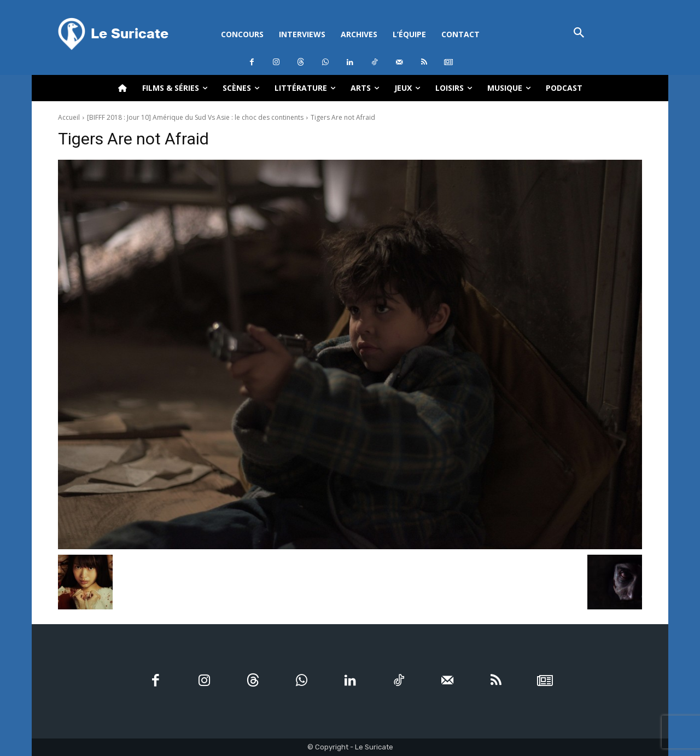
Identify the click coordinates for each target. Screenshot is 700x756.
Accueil (69, 117)
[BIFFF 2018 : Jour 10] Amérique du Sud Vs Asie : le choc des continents (195, 117)
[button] (579, 34)
